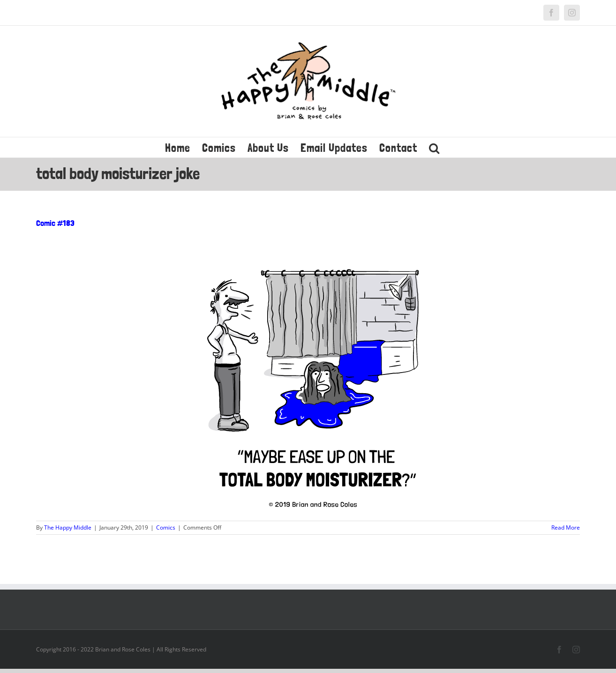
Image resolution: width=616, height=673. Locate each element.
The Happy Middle (68, 527)
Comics (166, 527)
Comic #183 (55, 223)
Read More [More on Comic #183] (566, 527)
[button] (434, 147)
